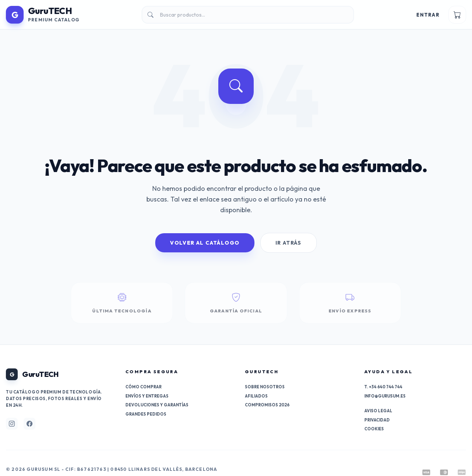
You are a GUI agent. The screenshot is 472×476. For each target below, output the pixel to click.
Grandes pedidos (146, 414)
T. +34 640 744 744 (383, 387)
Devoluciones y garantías (157, 405)
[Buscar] (248, 15)
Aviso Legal (378, 411)
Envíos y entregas (147, 396)
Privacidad (377, 420)
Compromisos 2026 (267, 405)
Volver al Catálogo (205, 243)
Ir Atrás (289, 243)
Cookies (374, 429)
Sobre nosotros (265, 387)
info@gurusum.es (385, 396)
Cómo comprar (143, 387)
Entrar (428, 15)
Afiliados (256, 396)
